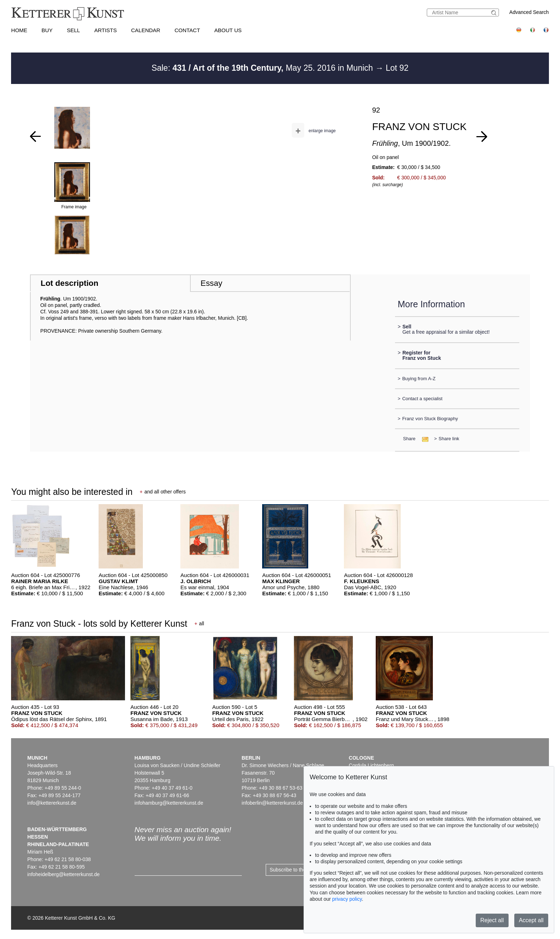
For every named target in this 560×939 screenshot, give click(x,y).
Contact (187, 30)
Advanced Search (529, 12)
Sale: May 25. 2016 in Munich (263, 68)
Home (19, 30)
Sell (73, 30)
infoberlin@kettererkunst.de (272, 803)
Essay (211, 283)
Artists (106, 30)
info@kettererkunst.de (52, 803)
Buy (47, 30)
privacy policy (347, 899)
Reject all (492, 920)
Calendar (146, 30)
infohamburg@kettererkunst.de (169, 803)
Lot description (70, 283)
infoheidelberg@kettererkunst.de (64, 874)
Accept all (531, 920)
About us (228, 30)
